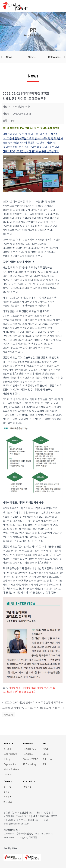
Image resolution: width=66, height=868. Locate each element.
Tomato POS (29, 749)
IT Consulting (30, 764)
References (48, 759)
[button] (1, 57)
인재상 (6, 791)
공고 (45, 764)
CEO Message (10, 754)
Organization (10, 764)
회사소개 (7, 749)
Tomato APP (29, 754)
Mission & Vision (11, 769)
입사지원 (7, 786)
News (45, 749)
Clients (46, 754)
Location (8, 774)
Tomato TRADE (31, 759)
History (7, 759)
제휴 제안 (27, 786)
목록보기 (8, 715)
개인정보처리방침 (12, 830)
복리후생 (7, 797)
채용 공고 (8, 802)
